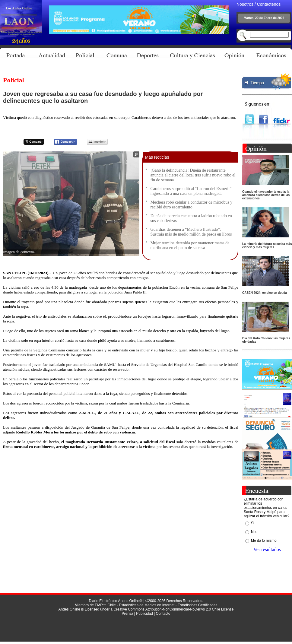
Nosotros (245, 4)
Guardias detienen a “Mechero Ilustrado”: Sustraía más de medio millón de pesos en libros (191, 232)
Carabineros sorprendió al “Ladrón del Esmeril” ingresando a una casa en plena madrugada (191, 191)
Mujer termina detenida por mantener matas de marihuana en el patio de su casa (190, 245)
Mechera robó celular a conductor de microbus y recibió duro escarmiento (192, 205)
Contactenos (269, 4)
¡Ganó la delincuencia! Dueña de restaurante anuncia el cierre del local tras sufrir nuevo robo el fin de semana (193, 175)
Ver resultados (267, 549)
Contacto (163, 614)
